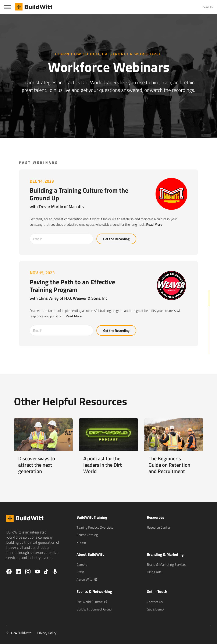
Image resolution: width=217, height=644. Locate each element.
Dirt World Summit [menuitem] (92, 602)
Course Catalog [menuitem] (87, 535)
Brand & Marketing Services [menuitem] (167, 564)
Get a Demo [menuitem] (155, 609)
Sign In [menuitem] (208, 7)
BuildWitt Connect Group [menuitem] (94, 609)
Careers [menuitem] (82, 564)
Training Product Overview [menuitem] (95, 527)
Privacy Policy (47, 633)
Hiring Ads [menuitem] (154, 572)
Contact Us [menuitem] (155, 602)
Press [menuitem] (80, 572)
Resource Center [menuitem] (159, 527)
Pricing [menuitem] (81, 542)
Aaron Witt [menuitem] (87, 579)
